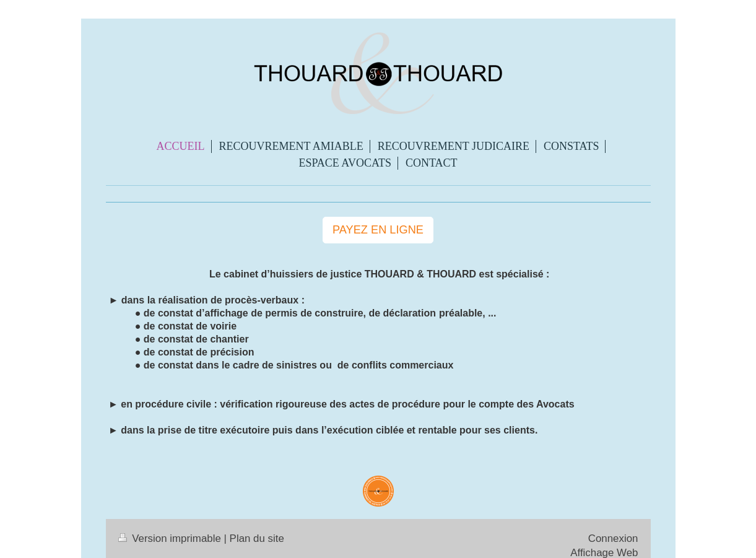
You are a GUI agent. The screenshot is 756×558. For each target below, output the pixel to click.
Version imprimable (171, 538)
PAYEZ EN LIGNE (378, 230)
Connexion (613, 538)
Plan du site (257, 538)
